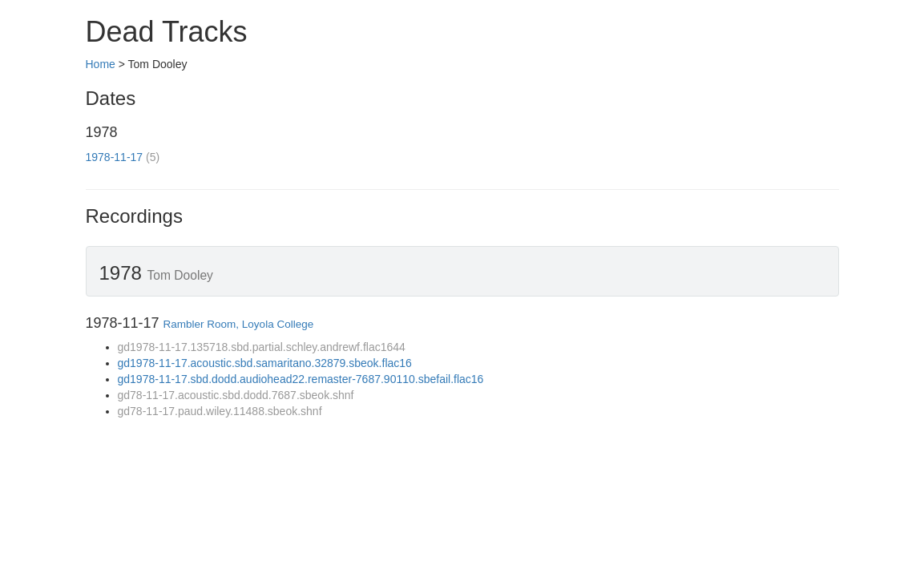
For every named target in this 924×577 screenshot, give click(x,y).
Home (101, 64)
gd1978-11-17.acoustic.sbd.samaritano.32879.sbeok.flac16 (265, 363)
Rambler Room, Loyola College (239, 324)
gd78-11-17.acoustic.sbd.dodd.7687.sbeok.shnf (236, 395)
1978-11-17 (115, 157)
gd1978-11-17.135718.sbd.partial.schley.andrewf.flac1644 (262, 347)
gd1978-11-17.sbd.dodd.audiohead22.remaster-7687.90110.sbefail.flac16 (301, 379)
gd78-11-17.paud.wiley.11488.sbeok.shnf (220, 411)
